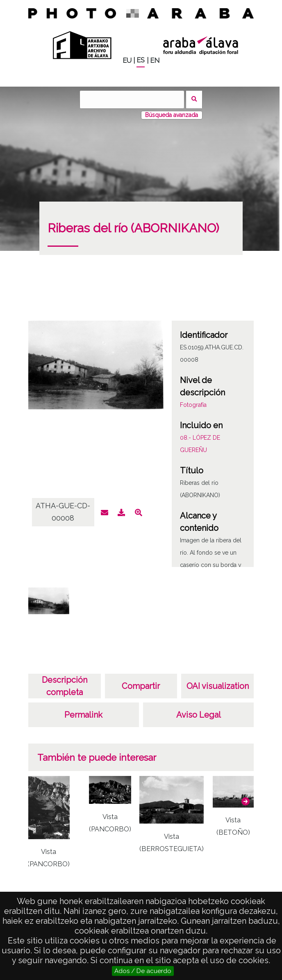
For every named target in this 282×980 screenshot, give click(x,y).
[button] (246, 801)
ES (141, 60)
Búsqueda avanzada (172, 115)
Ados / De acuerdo (143, 971)
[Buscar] (132, 100)
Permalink (83, 715)
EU (127, 61)
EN (155, 61)
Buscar (194, 100)
